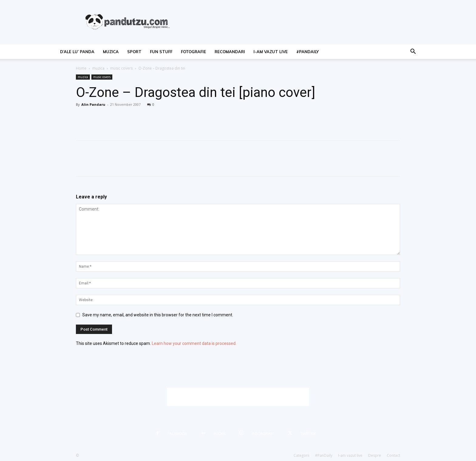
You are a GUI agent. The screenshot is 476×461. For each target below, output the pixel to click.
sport (134, 52)
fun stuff (161, 52)
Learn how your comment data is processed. (194, 343)
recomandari (230, 52)
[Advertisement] (238, 397)
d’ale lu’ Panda (77, 52)
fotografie (194, 52)
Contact (393, 455)
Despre (375, 455)
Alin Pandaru (93, 104)
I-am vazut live (271, 52)
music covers (121, 68)
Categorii (301, 455)
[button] (413, 52)
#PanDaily (308, 52)
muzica (111, 52)
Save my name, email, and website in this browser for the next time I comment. (158, 315)
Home (81, 68)
